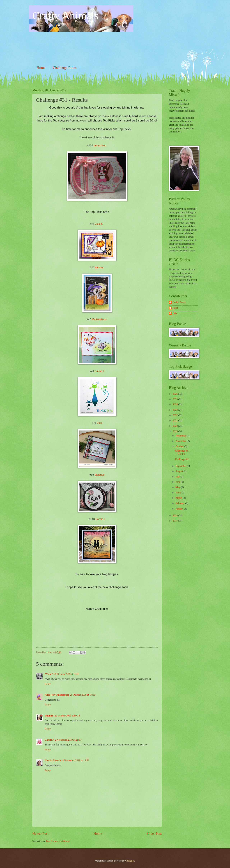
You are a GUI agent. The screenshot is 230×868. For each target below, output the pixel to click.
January (180, 509)
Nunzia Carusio (53, 760)
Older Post (154, 834)
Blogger (130, 861)
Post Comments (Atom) (58, 841)
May (178, 487)
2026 (175, 394)
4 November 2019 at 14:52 (76, 760)
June (178, 482)
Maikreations (99, 319)
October (180, 446)
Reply (48, 684)
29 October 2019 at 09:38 (67, 716)
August (180, 471)
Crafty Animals (65, 15)
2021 (175, 421)
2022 (175, 415)
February (180, 503)
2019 (175, 431)
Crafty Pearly (179, 302)
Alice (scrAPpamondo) (57, 695)
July (178, 477)
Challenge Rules (65, 68)
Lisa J (175, 313)
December (181, 436)
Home (41, 68)
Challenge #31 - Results (183, 452)
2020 (175, 426)
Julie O (99, 224)
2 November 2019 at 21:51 (68, 740)
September (181, 466)
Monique (100, 475)
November (181, 441)
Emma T (100, 371)
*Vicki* (49, 674)
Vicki (100, 423)
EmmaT (49, 716)
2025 (175, 399)
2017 (175, 521)
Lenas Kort (100, 145)
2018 (175, 516)
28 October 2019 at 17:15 (83, 695)
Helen (175, 308)
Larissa (99, 267)
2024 (175, 404)
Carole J (100, 519)
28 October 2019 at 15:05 (67, 674)
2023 (175, 410)
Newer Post (40, 834)
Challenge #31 (182, 459)
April (179, 493)
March (179, 498)
